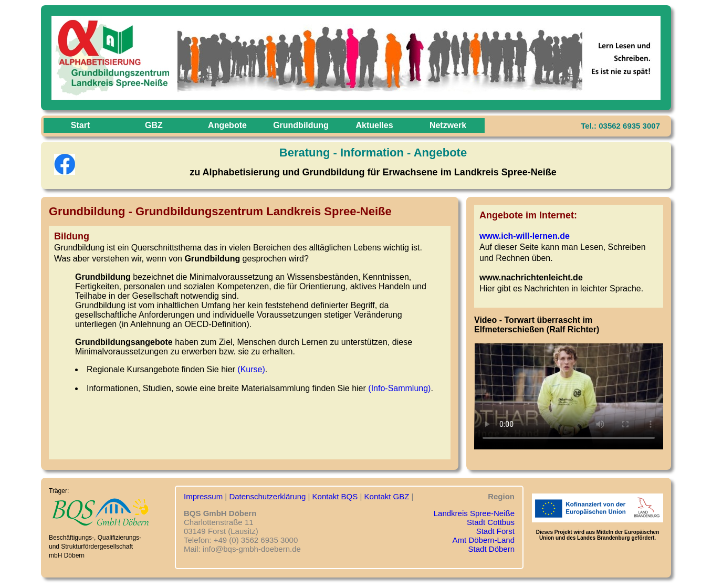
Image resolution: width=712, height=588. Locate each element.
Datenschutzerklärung (267, 496)
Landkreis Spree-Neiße (474, 513)
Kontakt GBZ (387, 496)
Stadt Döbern (491, 549)
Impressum (203, 496)
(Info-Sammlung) (399, 388)
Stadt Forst (495, 531)
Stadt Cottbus (491, 522)
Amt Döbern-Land (484, 540)
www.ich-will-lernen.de (525, 236)
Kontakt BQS (335, 496)
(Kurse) (251, 369)
